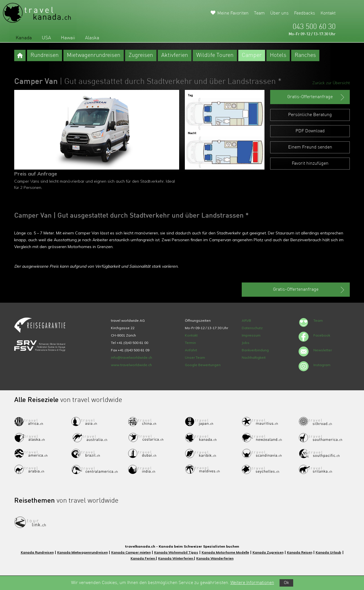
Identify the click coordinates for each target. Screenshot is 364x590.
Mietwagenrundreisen (94, 55)
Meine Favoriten (233, 13)
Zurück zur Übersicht (331, 83)
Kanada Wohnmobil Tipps (176, 552)
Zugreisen (141, 55)
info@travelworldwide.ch (132, 357)
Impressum (251, 335)
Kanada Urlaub (328, 552)
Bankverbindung (255, 350)
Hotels (278, 55)
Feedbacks (305, 13)
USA (46, 38)
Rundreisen (45, 55)
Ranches (305, 55)
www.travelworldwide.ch (131, 365)
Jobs (246, 343)
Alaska (92, 38)
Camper (252, 55)
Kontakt (328, 13)
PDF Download (310, 131)
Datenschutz (252, 328)
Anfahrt (191, 350)
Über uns (279, 13)
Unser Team (195, 357)
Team (259, 13)
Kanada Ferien (143, 558)
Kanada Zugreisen (268, 552)
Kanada (24, 38)
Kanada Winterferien (176, 558)
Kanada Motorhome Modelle (225, 552)
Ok (286, 583)
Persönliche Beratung (310, 115)
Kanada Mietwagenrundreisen (82, 552)
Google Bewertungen (203, 365)
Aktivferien (175, 55)
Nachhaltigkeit (254, 357)
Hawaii (68, 38)
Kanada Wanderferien (215, 558)
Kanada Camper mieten (131, 552)
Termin (190, 343)
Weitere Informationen (252, 583)
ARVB (246, 320)
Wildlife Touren (215, 55)
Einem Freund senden (310, 147)
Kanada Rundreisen (37, 552)
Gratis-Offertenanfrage (316, 97)
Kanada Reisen (300, 552)
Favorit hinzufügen (310, 164)
